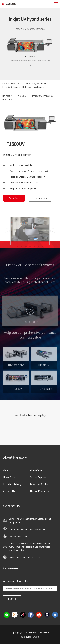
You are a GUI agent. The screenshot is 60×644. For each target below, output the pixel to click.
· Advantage (14, 198)
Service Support (38, 477)
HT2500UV (22, 96)
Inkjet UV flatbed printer (13, 84)
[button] (18, 255)
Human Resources (40, 491)
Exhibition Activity (12, 484)
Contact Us (9, 491)
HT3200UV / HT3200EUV (42, 96)
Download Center (39, 484)
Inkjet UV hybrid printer (36, 84)
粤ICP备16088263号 (30, 637)
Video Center (37, 470)
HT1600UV (7, 96)
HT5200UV (7, 99)
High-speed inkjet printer (33, 87)
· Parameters (40, 198)
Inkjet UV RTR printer (11, 87)
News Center (10, 477)
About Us (8, 470)
